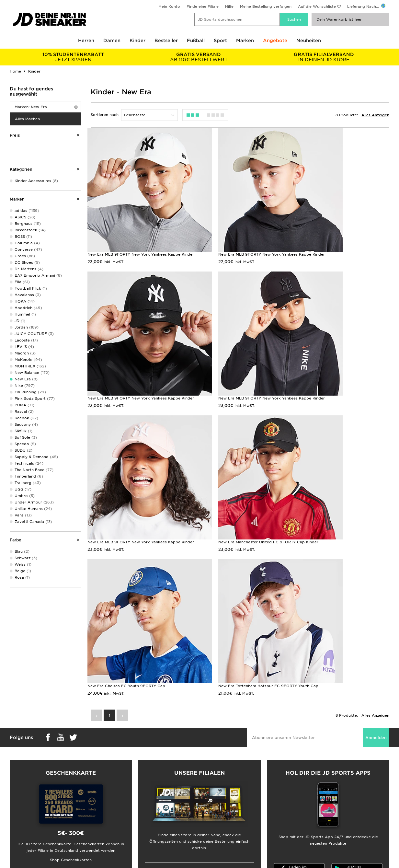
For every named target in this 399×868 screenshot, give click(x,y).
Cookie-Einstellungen (316, 817)
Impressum (307, 797)
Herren (86, 41)
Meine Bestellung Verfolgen (129, 824)
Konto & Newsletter (122, 811)
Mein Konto (169, 6)
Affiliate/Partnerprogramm (225, 804)
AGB (300, 790)
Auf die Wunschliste (317, 6)
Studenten (16, 804)
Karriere (207, 790)
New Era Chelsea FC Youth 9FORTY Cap (126, 479)
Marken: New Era (46, 107)
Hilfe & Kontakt (117, 804)
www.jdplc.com (64, 857)
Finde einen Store (120, 817)
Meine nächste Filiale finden (199, 736)
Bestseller (166, 41)
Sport (220, 41)
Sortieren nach (105, 115)
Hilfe (229, 6)
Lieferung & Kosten (25, 790)
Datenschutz (308, 804)
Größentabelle (20, 797)
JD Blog (14, 831)
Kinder (137, 41)
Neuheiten (309, 41)
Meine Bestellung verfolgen (266, 6)
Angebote (275, 41)
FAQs (108, 790)
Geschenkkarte (21, 811)
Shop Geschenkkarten (71, 726)
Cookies (304, 811)
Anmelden (376, 603)
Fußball (196, 41)
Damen (112, 41)
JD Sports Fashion (217, 797)
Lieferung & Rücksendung (127, 797)
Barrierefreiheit (310, 824)
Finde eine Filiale (203, 6)
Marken (245, 41)
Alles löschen (27, 119)
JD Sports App (21, 824)
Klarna (12, 817)
